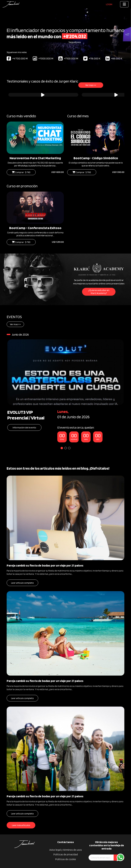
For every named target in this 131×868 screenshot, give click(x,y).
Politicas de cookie (66, 859)
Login (109, 4)
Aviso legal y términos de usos (66, 850)
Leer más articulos (21, 825)
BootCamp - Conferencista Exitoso (35, 228)
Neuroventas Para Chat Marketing (35, 158)
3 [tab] (69, 448)
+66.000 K (114, 59)
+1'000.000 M (43, 59)
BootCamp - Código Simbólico (96, 158)
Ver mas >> (91, 85)
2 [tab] (65, 448)
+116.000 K (92, 59)
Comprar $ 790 (21, 172)
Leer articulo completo (22, 583)
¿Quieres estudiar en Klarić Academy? (99, 292)
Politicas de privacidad (66, 854)
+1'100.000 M (68, 59)
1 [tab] (62, 448)
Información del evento (24, 427)
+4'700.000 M (17, 59)
